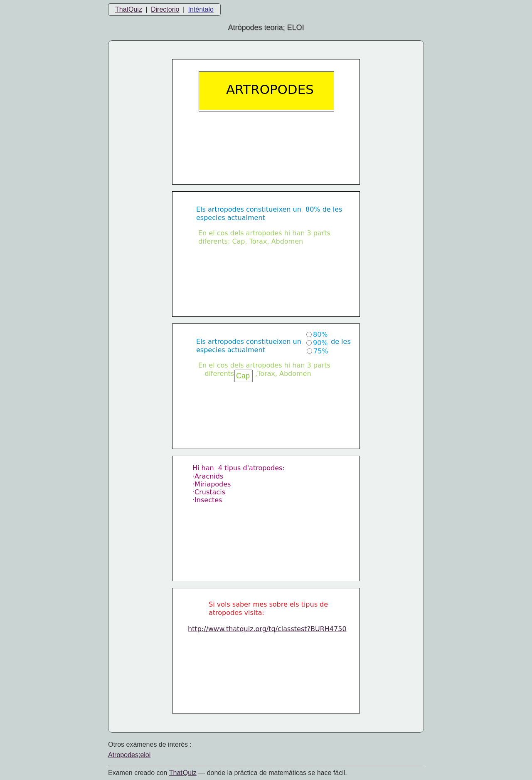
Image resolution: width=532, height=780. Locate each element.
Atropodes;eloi (129, 755)
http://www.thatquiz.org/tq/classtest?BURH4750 (267, 629)
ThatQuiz (129, 9)
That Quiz (183, 773)
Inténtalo (201, 9)
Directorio (165, 9)
